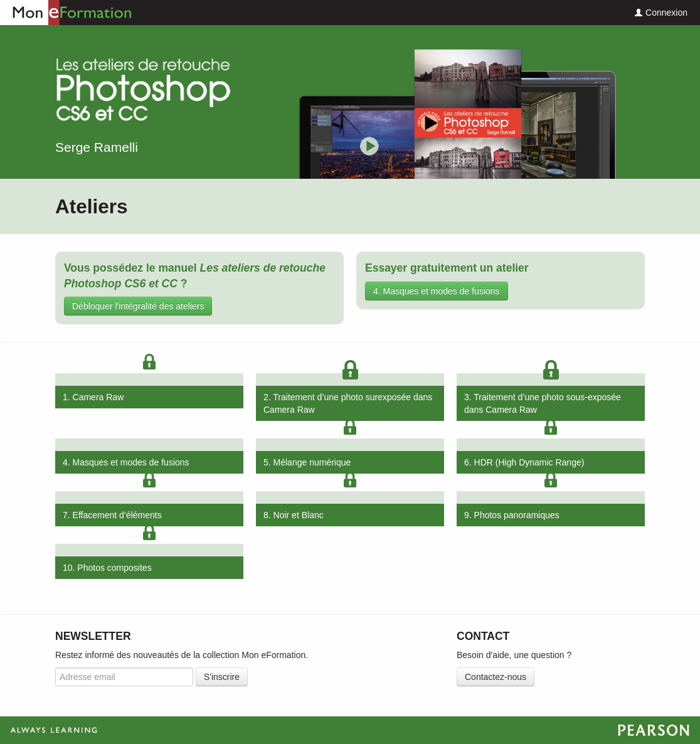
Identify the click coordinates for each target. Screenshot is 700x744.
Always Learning (350, 730)
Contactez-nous (496, 677)
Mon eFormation (66, 13)
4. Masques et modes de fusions (437, 291)
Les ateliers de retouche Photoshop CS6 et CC (143, 92)
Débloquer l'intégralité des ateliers (138, 306)
